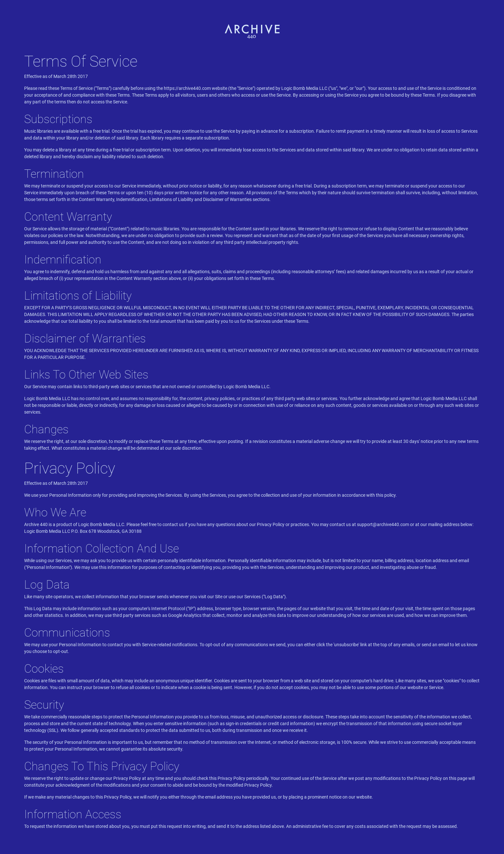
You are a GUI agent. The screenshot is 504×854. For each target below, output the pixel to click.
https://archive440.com (187, 88)
